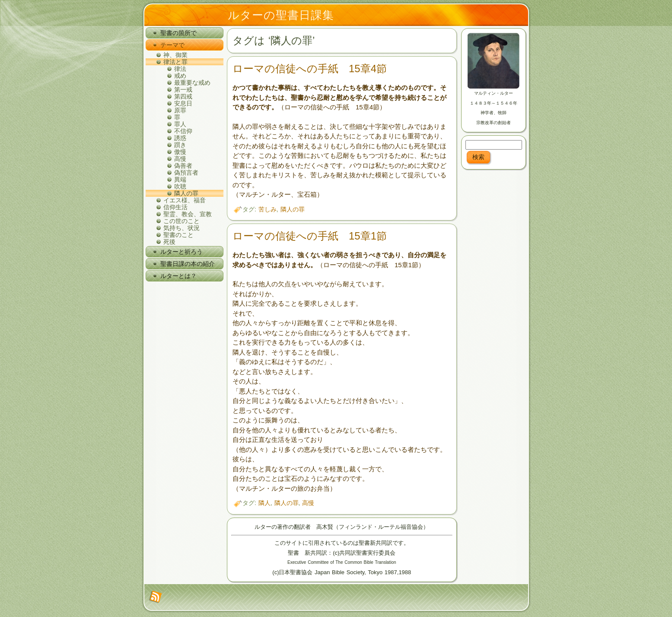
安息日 (183, 103)
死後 (169, 242)
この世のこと (182, 221)
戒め (180, 76)
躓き (180, 145)
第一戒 (183, 90)
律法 (180, 69)
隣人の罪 (186, 193)
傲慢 (180, 152)
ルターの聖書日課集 (281, 15)
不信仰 (183, 131)
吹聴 (180, 186)
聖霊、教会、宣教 (188, 214)
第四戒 (183, 96)
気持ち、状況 (182, 228)
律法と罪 (175, 62)
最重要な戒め (192, 83)
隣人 (264, 503)
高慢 (180, 159)
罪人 (180, 124)
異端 (180, 179)
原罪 (180, 110)
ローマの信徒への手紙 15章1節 (310, 236)
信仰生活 (175, 207)
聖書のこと (178, 235)
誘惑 (180, 138)
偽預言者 (186, 173)
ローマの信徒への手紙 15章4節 (310, 69)
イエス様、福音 (185, 200)
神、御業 (175, 55)
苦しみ (268, 209)
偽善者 (183, 166)
